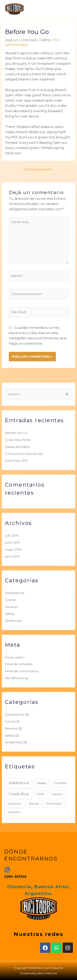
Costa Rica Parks (18, 440)
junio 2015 (13, 542)
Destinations (15, 593)
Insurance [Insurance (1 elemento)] (15, 804)
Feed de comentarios (22, 671)
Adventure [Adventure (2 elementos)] (19, 783)
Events (10, 600)
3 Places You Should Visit (24, 454)
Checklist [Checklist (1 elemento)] (60, 783)
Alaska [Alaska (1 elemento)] (42, 783)
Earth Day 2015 (17, 461)
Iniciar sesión (15, 657)
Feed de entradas (19, 664)
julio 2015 (12, 535)
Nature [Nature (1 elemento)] (34, 804)
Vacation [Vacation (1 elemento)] (14, 812)
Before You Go (16, 433)
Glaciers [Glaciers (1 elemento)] (57, 794)
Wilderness (14, 621)
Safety (46, 40)
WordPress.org (16, 678)
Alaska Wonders (17, 447)
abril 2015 (12, 556)
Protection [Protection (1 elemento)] (54, 804)
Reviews (11, 607)
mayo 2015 (13, 549)
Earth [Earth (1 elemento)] (40, 794)
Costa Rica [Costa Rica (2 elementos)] (19, 794)
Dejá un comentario (21, 40)
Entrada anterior (38, 169)
